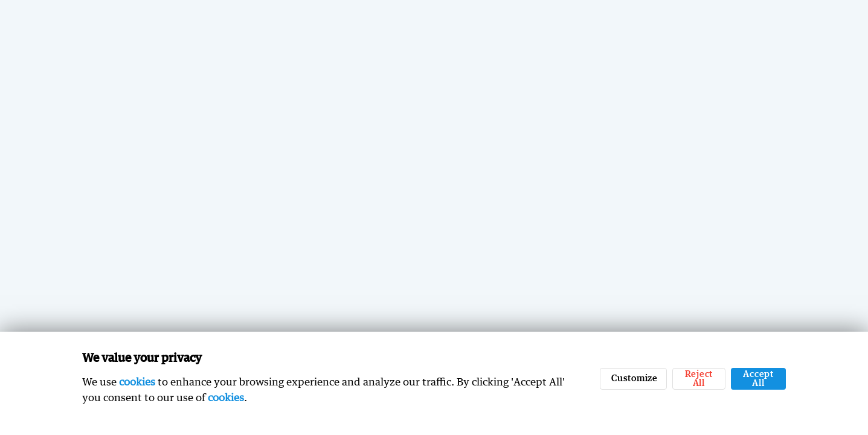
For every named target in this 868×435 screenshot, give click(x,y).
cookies (137, 382)
